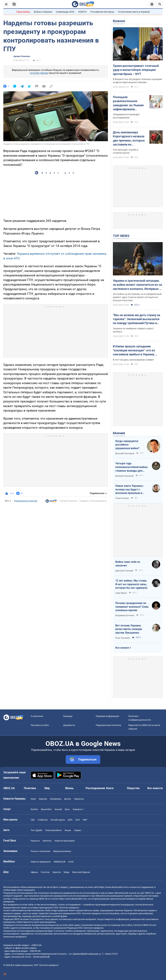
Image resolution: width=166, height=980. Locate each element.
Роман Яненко (122, 498)
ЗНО (78, 820)
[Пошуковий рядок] (160, 4)
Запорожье (56, 799)
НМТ (85, 820)
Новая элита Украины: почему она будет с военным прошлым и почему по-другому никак (132, 490)
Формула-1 (78, 809)
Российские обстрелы (102, 12)
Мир (47, 788)
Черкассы (79, 799)
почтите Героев (39, 73)
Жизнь (69, 788)
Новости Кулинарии (65, 841)
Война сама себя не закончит (128, 564)
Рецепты (35, 841)
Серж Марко (121, 593)
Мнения (119, 433)
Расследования (95, 788)
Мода (66, 872)
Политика (30, 788)
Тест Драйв (36, 830)
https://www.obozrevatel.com (113, 887)
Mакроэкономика (62, 851)
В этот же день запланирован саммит (133, 360)
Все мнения (122, 648)
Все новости (155, 788)
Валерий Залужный (124, 476)
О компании (37, 716)
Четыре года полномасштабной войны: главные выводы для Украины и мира (132, 467)
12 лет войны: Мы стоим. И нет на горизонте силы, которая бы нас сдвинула (131, 584)
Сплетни (45, 872)
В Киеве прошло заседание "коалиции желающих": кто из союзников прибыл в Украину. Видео (134, 351)
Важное (119, 21)
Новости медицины (41, 862)
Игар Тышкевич (123, 638)
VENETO (82, 12)
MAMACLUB (60, 862)
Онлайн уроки (58, 820)
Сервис (78, 830)
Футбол (34, 809)
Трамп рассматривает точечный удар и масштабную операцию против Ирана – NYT (136, 70)
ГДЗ (33, 820)
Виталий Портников (125, 453)
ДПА (70, 820)
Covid (71, 862)
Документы (69, 725)
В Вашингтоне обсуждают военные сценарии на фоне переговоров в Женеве (137, 81)
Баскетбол (46, 809)
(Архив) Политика (22, 56)
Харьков (43, 799)
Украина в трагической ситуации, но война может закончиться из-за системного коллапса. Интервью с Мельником (137, 285)
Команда (68, 716)
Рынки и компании (41, 851)
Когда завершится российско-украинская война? (127, 445)
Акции (68, 830)
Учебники (43, 820)
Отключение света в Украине (134, 12)
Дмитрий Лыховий (124, 571)
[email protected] (41, 957)
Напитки (47, 841)
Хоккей (58, 809)
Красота (57, 872)
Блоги (110, 788)
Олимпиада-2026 (65, 12)
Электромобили (53, 830)
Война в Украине (43, 12)
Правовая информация (107, 716)
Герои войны (23, 12)
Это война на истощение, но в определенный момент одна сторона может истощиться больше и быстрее (137, 297)
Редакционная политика (26, 501)
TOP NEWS (121, 236)
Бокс (67, 809)
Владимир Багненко (125, 615)
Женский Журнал (81, 872)
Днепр (68, 799)
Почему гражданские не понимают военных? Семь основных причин (132, 607)
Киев (33, 799)
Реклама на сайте (40, 725)
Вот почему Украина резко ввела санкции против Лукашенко (129, 629)
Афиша (34, 872)
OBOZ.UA (149, 893)
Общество (133, 788)
